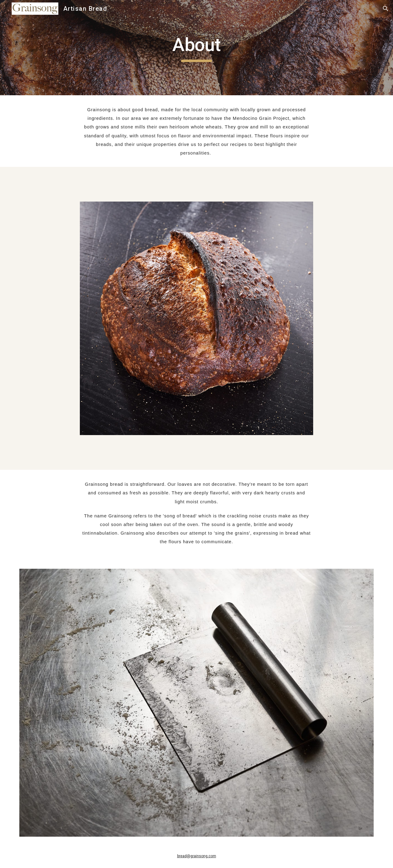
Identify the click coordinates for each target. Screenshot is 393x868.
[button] (386, 9)
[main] (196, 48)
